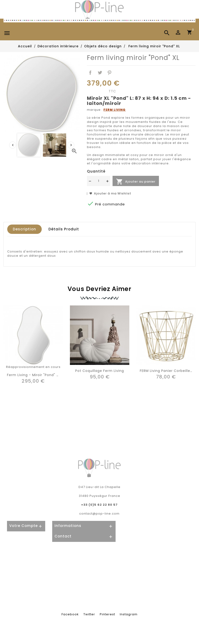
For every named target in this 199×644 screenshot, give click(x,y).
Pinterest (109, 73)
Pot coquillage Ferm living (100, 371)
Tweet (100, 73)
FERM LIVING (115, 110)
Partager (90, 73)
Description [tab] (24, 229)
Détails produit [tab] (64, 229)
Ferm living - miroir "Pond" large (37, 375)
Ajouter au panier (136, 182)
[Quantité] (99, 181)
